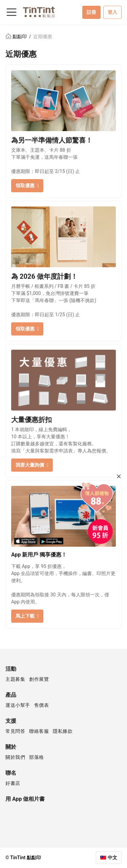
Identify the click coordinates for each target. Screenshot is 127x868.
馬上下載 (27, 616)
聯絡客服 (39, 731)
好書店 (13, 783)
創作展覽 (39, 679)
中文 (112, 858)
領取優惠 (27, 185)
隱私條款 (63, 731)
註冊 (91, 12)
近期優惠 (43, 36)
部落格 (37, 757)
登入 (112, 12)
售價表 (42, 705)
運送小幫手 (18, 705)
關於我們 (15, 757)
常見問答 (15, 731)
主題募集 (15, 679)
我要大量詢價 (32, 465)
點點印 (17, 36)
